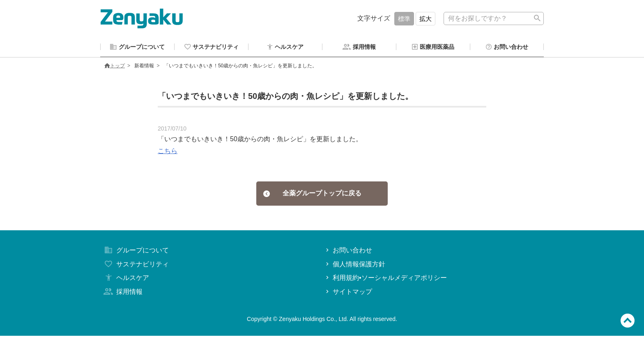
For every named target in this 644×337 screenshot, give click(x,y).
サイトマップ (348, 293)
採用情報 (122, 293)
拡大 (425, 19)
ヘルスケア (126, 279)
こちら (168, 152)
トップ (115, 67)
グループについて (136, 251)
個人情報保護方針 (355, 265)
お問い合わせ (348, 251)
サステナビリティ (136, 265)
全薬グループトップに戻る (312, 194)
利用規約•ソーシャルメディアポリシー (385, 279)
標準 (404, 19)
